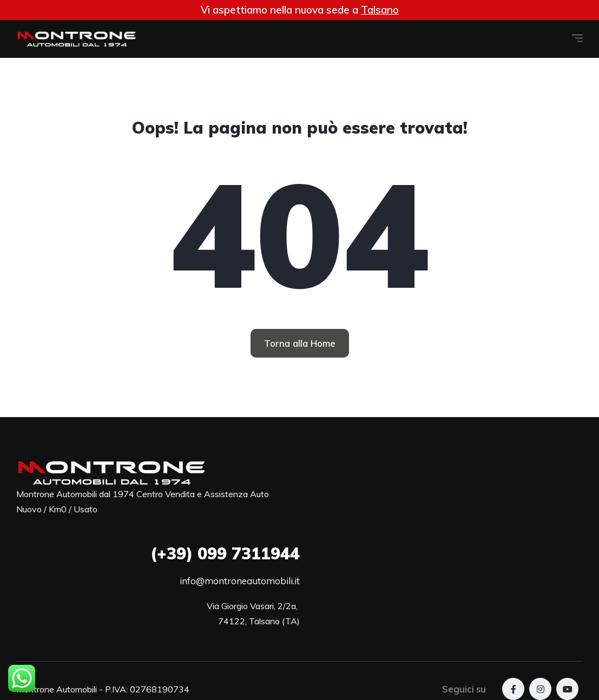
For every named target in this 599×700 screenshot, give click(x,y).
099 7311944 (225, 553)
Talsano (380, 10)
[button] (300, 343)
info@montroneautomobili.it (240, 581)
